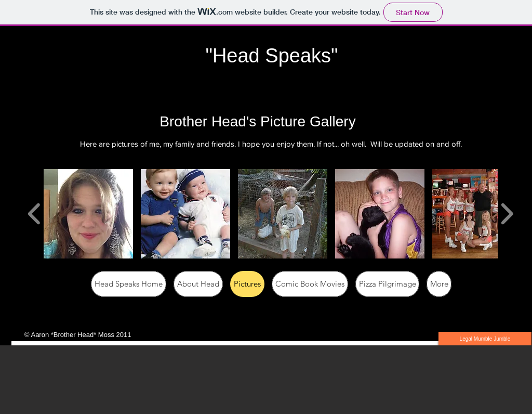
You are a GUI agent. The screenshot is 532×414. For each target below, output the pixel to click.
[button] (88, 214)
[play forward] (507, 214)
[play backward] (35, 214)
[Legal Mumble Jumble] (485, 339)
